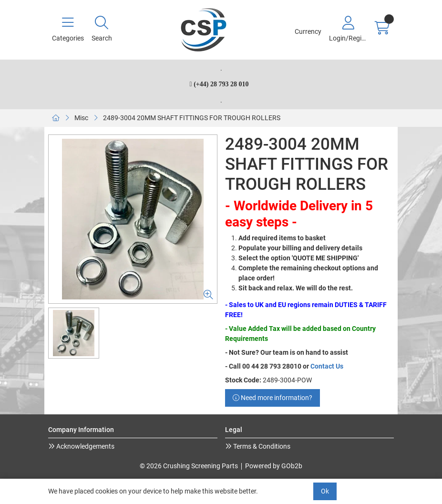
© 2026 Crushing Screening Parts (189, 466)
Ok (325, 491)
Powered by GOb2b (274, 466)
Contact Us (327, 366)
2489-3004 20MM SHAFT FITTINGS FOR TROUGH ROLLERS (192, 118)
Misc (81, 118)
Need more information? (272, 398)
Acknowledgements (85, 446)
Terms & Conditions (261, 446)
